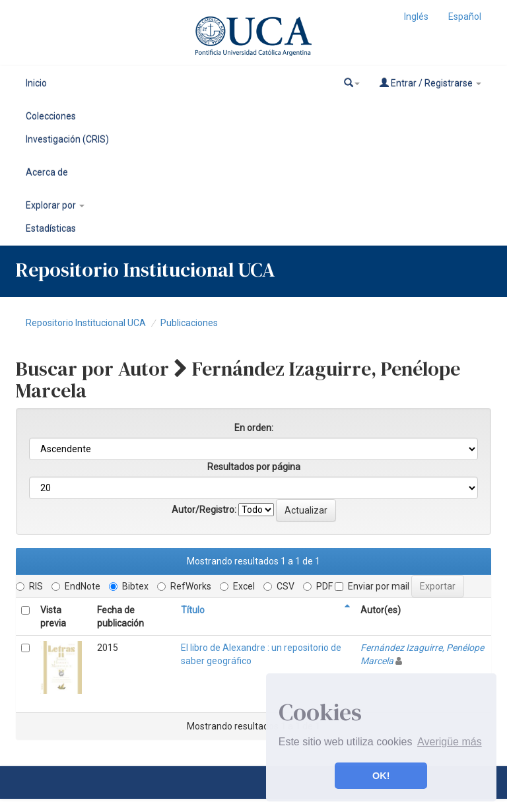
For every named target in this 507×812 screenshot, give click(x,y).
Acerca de (47, 172)
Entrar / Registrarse (430, 83)
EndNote (76, 586)
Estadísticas (51, 228)
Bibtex (129, 586)
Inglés (416, 17)
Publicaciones (189, 323)
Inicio (36, 83)
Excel (237, 586)
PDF (318, 586)
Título (193, 610)
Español (465, 17)
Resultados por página (254, 467)
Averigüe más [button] (450, 742)
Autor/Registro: (204, 510)
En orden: (254, 428)
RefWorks (184, 586)
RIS (29, 586)
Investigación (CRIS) (67, 139)
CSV (279, 586)
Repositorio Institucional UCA (86, 323)
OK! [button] (381, 776)
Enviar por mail (372, 586)
